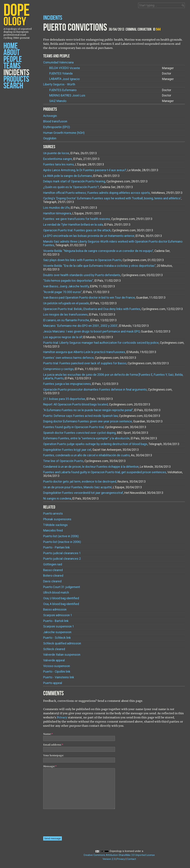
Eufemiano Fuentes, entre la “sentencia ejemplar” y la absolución (86, 438)
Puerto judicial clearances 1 (62, 553)
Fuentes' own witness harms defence (68, 358)
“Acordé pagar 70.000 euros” (63, 292)
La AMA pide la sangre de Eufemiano (68, 176)
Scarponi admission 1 (58, 615)
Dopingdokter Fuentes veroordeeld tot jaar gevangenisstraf (83, 493)
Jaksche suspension (57, 632)
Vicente (65, 68)
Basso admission (55, 610)
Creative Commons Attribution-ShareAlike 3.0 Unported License (119, 855)
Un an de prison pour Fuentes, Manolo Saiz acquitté (77, 487)
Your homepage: (54, 755)
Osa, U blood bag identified (61, 598)
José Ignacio (64, 79)
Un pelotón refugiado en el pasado (66, 303)
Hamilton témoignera (57, 213)
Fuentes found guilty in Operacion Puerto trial (73, 427)
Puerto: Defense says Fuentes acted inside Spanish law (80, 416)
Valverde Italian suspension (62, 655)
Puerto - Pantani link (56, 547)
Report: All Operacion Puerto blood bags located (75, 404)
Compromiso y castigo (58, 369)
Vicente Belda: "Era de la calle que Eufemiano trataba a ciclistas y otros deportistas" (99, 266)
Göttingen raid (53, 564)
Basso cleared (53, 570)
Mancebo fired (53, 530)
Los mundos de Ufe (56, 208)
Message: (50, 766)
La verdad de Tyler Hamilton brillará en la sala (73, 225)
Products (16, 79)
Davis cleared (52, 581)
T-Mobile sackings (55, 525)
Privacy (62, 717)
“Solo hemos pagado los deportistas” (68, 281)
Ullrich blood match (56, 593)
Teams (12, 66)
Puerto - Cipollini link (57, 672)
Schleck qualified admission (62, 643)
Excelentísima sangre (58, 159)
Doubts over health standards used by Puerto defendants (82, 275)
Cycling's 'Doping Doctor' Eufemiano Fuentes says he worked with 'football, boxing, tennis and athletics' (112, 198)
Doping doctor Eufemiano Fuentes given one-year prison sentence (88, 421)
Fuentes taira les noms (59, 164)
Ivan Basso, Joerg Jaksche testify (66, 286)
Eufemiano (63, 90)
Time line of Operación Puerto (63, 461)
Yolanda (61, 74)
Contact (131, 859)
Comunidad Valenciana (58, 62)
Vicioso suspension (57, 666)
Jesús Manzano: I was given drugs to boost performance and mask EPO (91, 331)
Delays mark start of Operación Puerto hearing (74, 181)
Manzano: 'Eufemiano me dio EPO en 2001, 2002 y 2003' (80, 326)
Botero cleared (53, 576)
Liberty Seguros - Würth (59, 84)
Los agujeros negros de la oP (63, 337)
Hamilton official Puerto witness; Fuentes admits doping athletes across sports (97, 193)
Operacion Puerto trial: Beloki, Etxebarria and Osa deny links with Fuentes (92, 309)
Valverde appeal (54, 660)
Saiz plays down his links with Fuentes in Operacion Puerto (82, 260)
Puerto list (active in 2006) (61, 536)
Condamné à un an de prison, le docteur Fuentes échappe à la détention (91, 467)
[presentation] (57, 824)
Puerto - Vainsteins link (59, 677)
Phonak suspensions (57, 519)
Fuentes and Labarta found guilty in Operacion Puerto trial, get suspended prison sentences (105, 472)
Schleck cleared (54, 649)
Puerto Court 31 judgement (62, 587)
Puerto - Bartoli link (56, 621)
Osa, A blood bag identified (61, 604)
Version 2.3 (109, 859)
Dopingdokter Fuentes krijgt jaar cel (67, 450)
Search (13, 86)
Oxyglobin (50, 138)
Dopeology (116, 851)
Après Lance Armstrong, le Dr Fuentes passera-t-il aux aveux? (85, 170)
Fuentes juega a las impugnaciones (67, 384)
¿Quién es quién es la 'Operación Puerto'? (71, 187)
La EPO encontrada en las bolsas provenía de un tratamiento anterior (89, 236)
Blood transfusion (55, 121)
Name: (48, 734)
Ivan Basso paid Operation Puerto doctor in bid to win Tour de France (89, 298)
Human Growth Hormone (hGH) (64, 133)
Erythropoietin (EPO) (57, 127)
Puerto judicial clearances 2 (62, 559)
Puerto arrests (53, 514)
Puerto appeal (53, 683)
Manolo (58, 101)
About (12, 53)
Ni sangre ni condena (57, 498)
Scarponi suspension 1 (59, 626)
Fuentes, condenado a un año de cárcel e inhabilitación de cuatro (86, 455)
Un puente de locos (56, 153)
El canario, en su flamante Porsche (66, 320)
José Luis (67, 96)
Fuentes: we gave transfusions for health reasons (77, 219)
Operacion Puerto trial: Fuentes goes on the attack (77, 230)
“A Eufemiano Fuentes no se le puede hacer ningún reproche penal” (88, 410)
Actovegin (50, 116)
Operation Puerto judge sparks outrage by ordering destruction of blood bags (95, 444)
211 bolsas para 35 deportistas (64, 399)
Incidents (16, 73)
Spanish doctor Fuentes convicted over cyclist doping (79, 433)
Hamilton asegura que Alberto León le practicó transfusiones (84, 352)
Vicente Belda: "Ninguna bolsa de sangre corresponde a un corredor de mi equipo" (98, 251)
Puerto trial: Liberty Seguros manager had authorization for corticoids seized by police (101, 343)
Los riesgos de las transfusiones (65, 315)
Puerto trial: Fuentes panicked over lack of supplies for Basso (85, 363)
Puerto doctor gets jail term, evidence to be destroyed (80, 482)
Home (11, 46)
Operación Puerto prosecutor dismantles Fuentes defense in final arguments (95, 390)
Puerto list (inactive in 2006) (62, 542)
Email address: (53, 745)
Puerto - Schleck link (57, 638)
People (13, 59)
